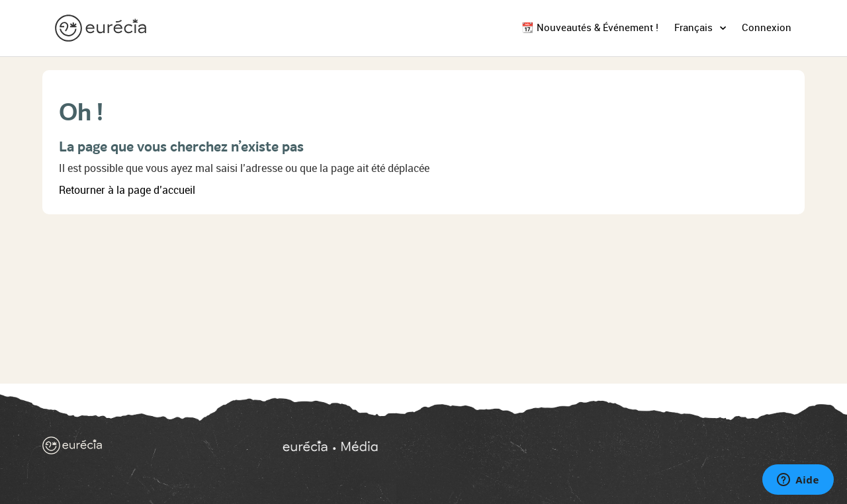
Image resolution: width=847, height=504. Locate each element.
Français (695, 28)
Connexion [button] (767, 28)
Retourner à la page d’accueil (127, 190)
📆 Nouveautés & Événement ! (590, 28)
